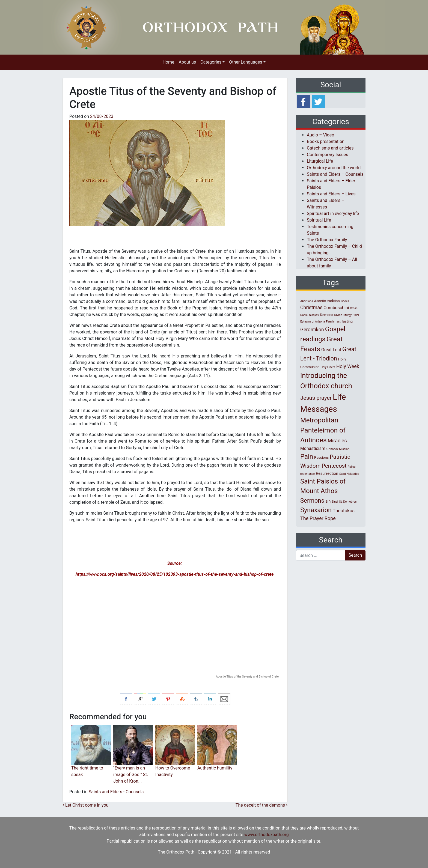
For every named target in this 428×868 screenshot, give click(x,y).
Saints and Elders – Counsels (335, 174)
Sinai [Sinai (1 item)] (335, 502)
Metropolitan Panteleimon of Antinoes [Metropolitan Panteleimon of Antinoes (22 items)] (323, 430)
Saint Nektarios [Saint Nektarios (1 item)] (349, 474)
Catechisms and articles (330, 148)
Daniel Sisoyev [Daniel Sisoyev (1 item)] (310, 315)
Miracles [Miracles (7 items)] (337, 441)
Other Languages (246, 62)
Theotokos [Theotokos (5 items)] (344, 511)
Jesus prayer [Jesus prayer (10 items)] (316, 398)
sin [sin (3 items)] (328, 501)
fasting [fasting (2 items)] (347, 321)
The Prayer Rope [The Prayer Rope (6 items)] (318, 518)
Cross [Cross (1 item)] (354, 308)
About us (187, 62)
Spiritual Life (319, 220)
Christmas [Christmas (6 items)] (311, 307)
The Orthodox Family (327, 240)
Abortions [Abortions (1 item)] (307, 301)
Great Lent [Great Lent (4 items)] (331, 350)
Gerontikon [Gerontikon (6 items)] (312, 329)
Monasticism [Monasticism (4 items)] (313, 448)
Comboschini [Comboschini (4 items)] (336, 308)
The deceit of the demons (262, 805)
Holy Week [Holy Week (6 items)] (348, 366)
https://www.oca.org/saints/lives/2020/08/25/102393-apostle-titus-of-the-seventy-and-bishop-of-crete (175, 574)
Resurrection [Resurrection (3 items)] (327, 473)
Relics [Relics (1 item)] (352, 467)
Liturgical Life (320, 161)
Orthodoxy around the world (334, 168)
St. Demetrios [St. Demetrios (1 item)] (348, 502)
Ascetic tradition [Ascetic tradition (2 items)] (327, 301)
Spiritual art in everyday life (333, 214)
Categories (211, 62)
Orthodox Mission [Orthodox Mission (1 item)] (338, 449)
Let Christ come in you (85, 805)
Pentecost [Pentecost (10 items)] (334, 466)
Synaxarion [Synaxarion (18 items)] (316, 510)
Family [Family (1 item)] (330, 322)
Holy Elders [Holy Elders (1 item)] (328, 367)
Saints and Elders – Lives (331, 194)
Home (168, 62)
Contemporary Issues (328, 155)
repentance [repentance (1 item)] (307, 474)
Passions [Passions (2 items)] (321, 457)
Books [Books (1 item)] (345, 301)
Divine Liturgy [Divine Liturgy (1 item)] (343, 315)
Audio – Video (320, 135)
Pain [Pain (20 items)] (307, 457)
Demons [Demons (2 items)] (326, 315)
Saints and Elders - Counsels (116, 792)
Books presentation (326, 141)
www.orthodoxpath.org (267, 835)
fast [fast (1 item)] (338, 322)
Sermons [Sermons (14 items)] (312, 500)
